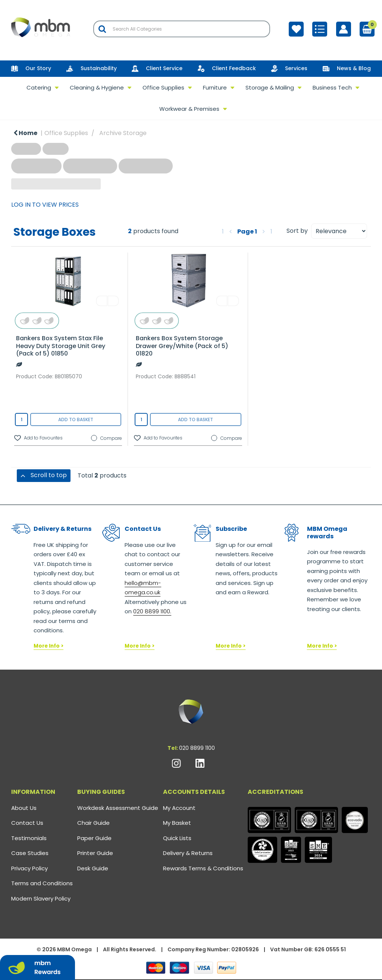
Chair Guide (93, 823)
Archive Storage (123, 133)
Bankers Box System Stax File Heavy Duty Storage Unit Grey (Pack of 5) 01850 (61, 346)
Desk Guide (93, 868)
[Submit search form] (102, 29)
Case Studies (30, 853)
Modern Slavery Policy (41, 898)
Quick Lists (177, 838)
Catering (39, 87)
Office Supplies (163, 87)
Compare (107, 438)
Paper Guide (94, 838)
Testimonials (29, 838)
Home (25, 133)
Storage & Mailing (270, 87)
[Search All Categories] (182, 29)
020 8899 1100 (197, 748)
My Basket (177, 823)
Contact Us (27, 823)
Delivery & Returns (188, 853)
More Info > (48, 646)
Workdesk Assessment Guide (118, 808)
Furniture (215, 87)
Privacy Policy (29, 868)
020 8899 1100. (152, 611)
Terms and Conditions (42, 883)
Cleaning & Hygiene (97, 87)
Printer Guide (95, 853)
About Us (24, 808)
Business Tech (332, 87)
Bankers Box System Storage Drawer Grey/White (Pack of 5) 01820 (182, 346)
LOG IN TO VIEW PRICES (45, 205)
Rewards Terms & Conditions (203, 868)
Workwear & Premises (189, 109)
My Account (179, 808)
